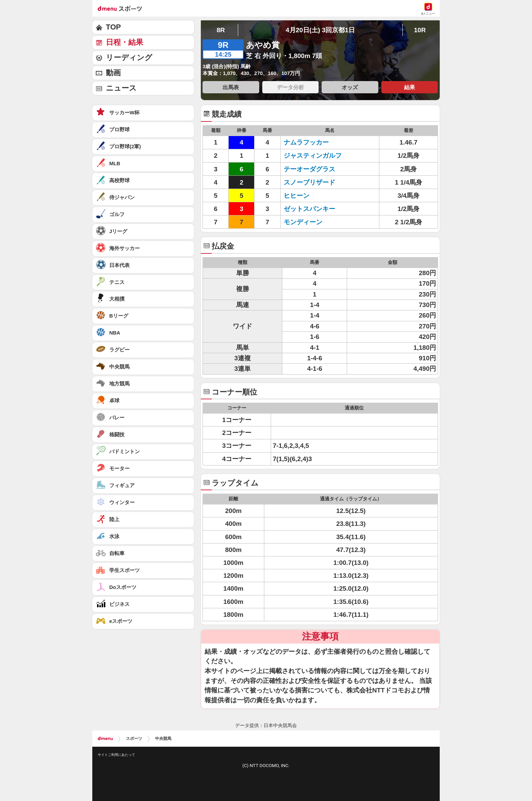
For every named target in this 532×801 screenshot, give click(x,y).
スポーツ (134, 739)
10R (420, 30)
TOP (113, 27)
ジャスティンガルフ (313, 156)
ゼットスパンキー (313, 209)
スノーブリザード (313, 182)
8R (221, 30)
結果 (410, 87)
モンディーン (313, 222)
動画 (113, 73)
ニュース (121, 88)
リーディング (129, 58)
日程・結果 (125, 42)
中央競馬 (163, 739)
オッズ (350, 87)
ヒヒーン (313, 196)
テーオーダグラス (313, 169)
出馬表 (231, 87)
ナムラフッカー (313, 142)
